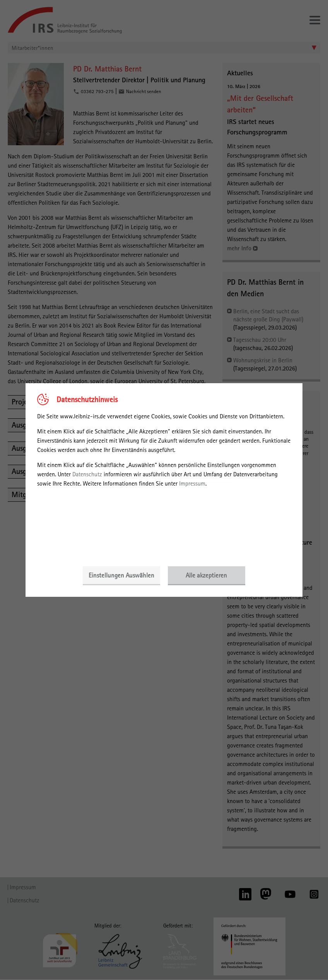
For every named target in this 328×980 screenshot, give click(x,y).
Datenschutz (87, 474)
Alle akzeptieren (207, 575)
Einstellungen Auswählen (121, 575)
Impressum (192, 483)
